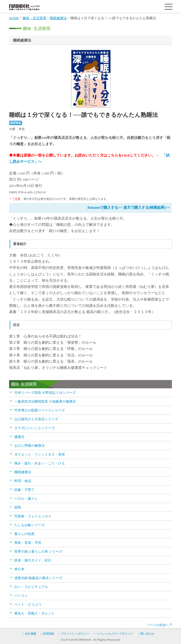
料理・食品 (23, 481)
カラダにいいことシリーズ (35, 428)
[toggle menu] (169, 7)
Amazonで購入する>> (105, 208)
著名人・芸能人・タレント (35, 613)
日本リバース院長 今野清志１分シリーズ (45, 393)
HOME (14, 18)
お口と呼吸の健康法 (29, 446)
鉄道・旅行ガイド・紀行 (33, 560)
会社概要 (31, 634)
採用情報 (49, 634)
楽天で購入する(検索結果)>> (147, 208)
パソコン (21, 596)
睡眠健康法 (58, 18)
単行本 (19, 569)
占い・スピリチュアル (31, 587)
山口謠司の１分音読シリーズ (36, 419)
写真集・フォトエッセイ (33, 516)
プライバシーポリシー (75, 634)
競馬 (18, 507)
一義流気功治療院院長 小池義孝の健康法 (45, 401)
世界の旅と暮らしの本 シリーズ (38, 551)
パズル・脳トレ (26, 499)
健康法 (19, 437)
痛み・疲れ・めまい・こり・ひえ (40, 463)
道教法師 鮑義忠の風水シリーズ (38, 578)
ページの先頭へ (158, 625)
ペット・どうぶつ (28, 604)
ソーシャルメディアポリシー (115, 634)
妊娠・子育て (24, 490)
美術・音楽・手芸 (28, 543)
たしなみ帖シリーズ (29, 525)
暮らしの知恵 (24, 534)
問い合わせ (147, 634)
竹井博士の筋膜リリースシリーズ (40, 410)
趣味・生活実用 (34, 18)
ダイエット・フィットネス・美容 (40, 454)
